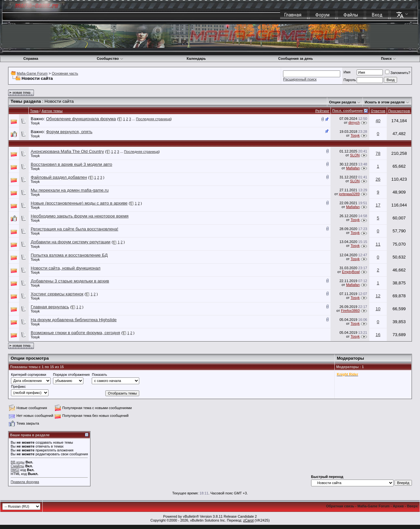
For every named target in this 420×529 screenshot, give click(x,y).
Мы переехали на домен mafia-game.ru (70, 190)
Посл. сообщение (347, 111)
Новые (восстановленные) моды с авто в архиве (79, 203)
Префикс (18, 386)
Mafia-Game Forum (32, 73)
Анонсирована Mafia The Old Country (67, 151)
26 (378, 179)
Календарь (196, 58)
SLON (355, 155)
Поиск (388, 58)
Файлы (351, 15)
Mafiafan (353, 168)
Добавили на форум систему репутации (71, 242)
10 (378, 309)
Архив (398, 506)
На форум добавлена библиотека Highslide (74, 320)
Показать (99, 375)
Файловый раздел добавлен (59, 177)
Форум (322, 15)
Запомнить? (398, 73)
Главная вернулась (50, 307)
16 (378, 335)
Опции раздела (343, 102)
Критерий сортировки (29, 375)
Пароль (350, 80)
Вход (377, 15)
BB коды (18, 462)
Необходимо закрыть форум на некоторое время (80, 216)
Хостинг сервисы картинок (57, 294)
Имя (347, 72)
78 (378, 153)
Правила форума (25, 482)
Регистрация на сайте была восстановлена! (74, 229)
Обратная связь (340, 506)
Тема (34, 111)
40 (378, 121)
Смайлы (17, 466)
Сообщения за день (295, 58)
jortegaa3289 (349, 194)
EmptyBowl (351, 272)
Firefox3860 (350, 311)
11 (378, 244)
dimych (354, 122)
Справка (31, 58)
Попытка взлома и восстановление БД (69, 255)
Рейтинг (322, 111)
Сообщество (110, 58)
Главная (293, 15)
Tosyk (35, 123)
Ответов (378, 111)
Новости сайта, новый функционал (66, 268)
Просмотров (399, 111)
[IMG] (15, 470)
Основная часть (65, 73)
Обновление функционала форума (81, 119)
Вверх (412, 506)
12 (378, 296)
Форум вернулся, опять (69, 132)
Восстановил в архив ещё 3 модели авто (71, 164)
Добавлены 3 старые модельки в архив (70, 281)
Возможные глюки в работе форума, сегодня (75, 333)
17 (378, 205)
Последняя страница (153, 119)
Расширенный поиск (300, 79)
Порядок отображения (71, 375)
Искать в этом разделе (385, 102)
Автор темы (52, 111)
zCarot (248, 520)
